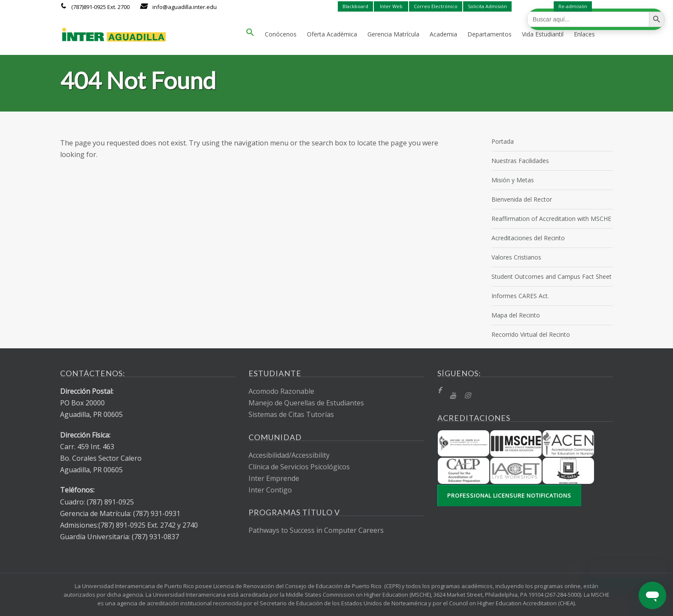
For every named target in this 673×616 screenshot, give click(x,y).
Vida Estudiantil (543, 34)
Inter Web (391, 6)
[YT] (453, 396)
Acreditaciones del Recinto (528, 238)
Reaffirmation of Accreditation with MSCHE (551, 219)
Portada (503, 141)
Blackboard (355, 6)
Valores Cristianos (516, 257)
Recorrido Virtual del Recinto (531, 334)
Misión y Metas (513, 180)
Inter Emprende (274, 478)
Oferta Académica (332, 34)
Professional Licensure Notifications (509, 495)
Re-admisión (573, 6)
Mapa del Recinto (516, 315)
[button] (250, 34)
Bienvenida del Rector (522, 199)
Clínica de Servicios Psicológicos (299, 467)
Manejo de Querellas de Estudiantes (306, 403)
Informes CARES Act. (520, 296)
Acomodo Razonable (281, 391)
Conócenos (281, 34)
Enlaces (584, 34)
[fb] (439, 391)
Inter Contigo (270, 490)
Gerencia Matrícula (393, 34)
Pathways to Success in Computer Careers (316, 530)
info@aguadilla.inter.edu (185, 7)
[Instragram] (467, 396)
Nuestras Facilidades (520, 161)
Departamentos (490, 34)
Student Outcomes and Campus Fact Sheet (552, 276)
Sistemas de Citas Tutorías (291, 414)
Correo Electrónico (436, 6)
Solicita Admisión (487, 6)
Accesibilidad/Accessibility (289, 455)
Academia (443, 34)
